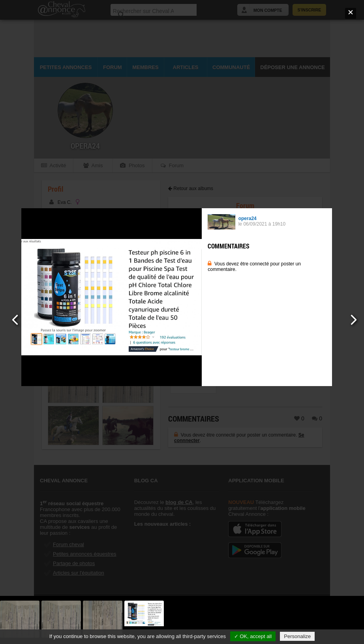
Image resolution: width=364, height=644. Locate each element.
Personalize (297, 636)
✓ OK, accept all (253, 636)
